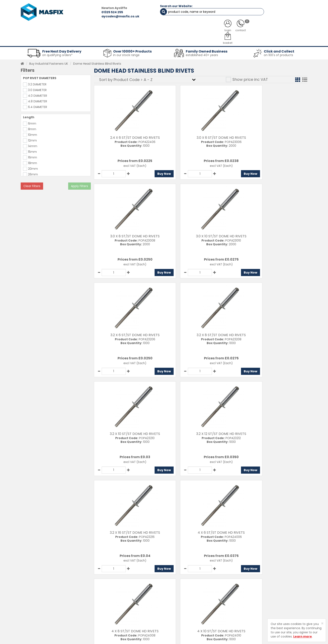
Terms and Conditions (177, 623)
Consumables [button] (163, 40)
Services (115, 601)
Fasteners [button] (36, 40)
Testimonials (118, 594)
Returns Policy (171, 608)
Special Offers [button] (245, 40)
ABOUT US (120, 29)
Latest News (117, 616)
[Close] (322, 623)
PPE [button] (216, 40)
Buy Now (151, 172)
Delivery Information (176, 601)
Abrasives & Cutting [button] (122, 40)
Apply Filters (79, 184)
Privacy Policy (171, 616)
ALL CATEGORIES (77, 29)
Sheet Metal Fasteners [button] (76, 40)
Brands (113, 623)
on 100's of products (278, 53)
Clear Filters (32, 184)
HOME (37, 29)
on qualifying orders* (57, 53)
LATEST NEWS (198, 29)
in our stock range (126, 53)
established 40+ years (202, 53)
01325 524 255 (90, 12)
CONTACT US (241, 29)
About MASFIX (118, 608)
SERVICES (158, 29)
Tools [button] (193, 40)
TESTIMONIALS (285, 29)
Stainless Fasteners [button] (285, 40)
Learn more (303, 636)
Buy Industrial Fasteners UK (49, 62)
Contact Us (170, 594)
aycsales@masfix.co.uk (98, 16)
